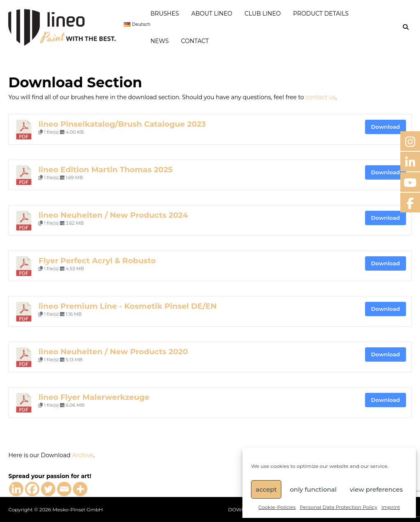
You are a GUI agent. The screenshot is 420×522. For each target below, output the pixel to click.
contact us (321, 97)
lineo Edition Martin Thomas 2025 (106, 170)
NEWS (160, 41)
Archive (82, 455)
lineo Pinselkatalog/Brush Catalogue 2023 (122, 124)
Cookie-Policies (277, 507)
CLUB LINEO (262, 14)
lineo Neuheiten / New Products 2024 (113, 215)
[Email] (64, 489)
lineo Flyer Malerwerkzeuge (94, 397)
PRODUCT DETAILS (321, 14)
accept (266, 489)
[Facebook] (32, 489)
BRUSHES (165, 14)
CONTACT (195, 41)
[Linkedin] (16, 489)
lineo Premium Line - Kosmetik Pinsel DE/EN (128, 306)
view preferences (376, 489)
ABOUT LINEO (212, 14)
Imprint (391, 507)
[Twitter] (48, 489)
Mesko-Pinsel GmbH (78, 509)
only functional (313, 489)
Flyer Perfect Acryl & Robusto (97, 261)
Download (386, 127)
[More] (80, 489)
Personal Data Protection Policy (339, 507)
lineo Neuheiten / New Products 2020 (113, 352)
